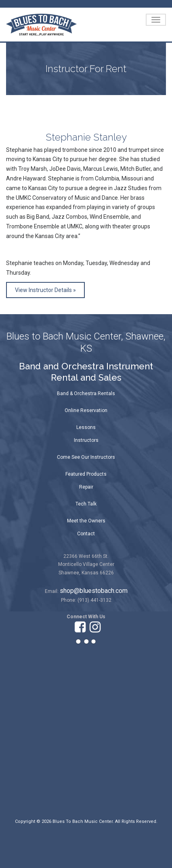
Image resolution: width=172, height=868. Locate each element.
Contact (86, 534)
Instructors (86, 440)
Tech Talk (86, 504)
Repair (86, 487)
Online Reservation (86, 410)
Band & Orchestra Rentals (86, 394)
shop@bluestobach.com (94, 591)
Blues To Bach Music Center (83, 821)
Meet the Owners (86, 521)
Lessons (86, 427)
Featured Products (86, 474)
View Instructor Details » (45, 290)
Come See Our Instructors (86, 457)
